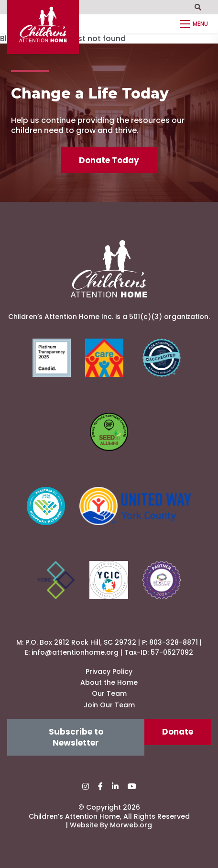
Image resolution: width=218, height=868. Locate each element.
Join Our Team (109, 705)
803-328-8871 (174, 642)
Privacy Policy (109, 671)
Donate (178, 732)
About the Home (109, 682)
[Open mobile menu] (196, 24)
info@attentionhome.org (75, 652)
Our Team (109, 693)
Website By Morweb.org (111, 825)
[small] (86, 786)
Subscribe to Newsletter (76, 737)
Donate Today (109, 160)
